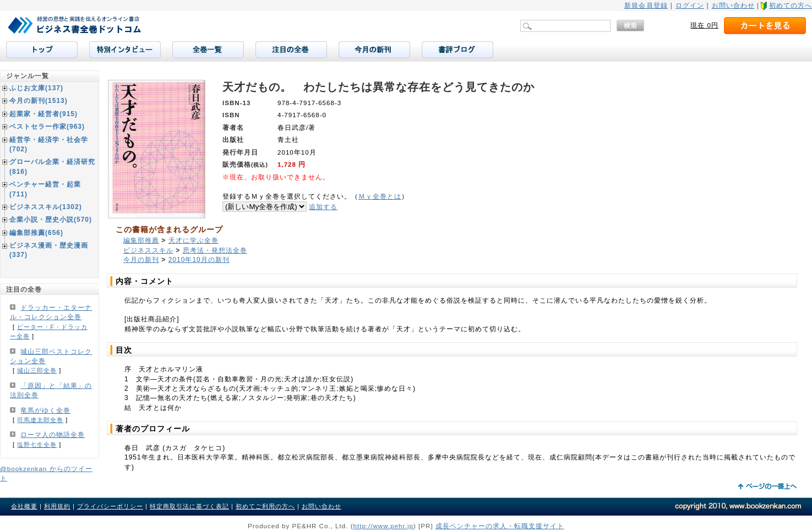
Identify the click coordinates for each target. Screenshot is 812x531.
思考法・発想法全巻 (215, 250)
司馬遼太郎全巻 (40, 420)
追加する (323, 207)
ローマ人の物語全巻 (53, 435)
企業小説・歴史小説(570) (51, 220)
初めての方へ (791, 6)
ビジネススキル (148, 250)
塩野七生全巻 (37, 445)
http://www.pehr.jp (384, 526)
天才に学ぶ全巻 (194, 240)
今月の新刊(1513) (39, 101)
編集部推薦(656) (36, 233)
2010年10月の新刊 (199, 260)
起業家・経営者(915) (43, 114)
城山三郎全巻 (37, 370)
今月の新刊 (141, 260)
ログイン (690, 6)
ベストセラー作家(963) (47, 127)
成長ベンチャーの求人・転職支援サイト (500, 526)
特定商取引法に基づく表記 (189, 506)
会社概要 (24, 506)
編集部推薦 (141, 240)
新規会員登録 (646, 6)
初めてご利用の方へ (265, 506)
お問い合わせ (733, 6)
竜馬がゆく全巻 (45, 410)
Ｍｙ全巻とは (380, 196)
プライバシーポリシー (110, 506)
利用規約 (57, 506)
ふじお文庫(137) (36, 88)
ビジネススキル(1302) (46, 207)
